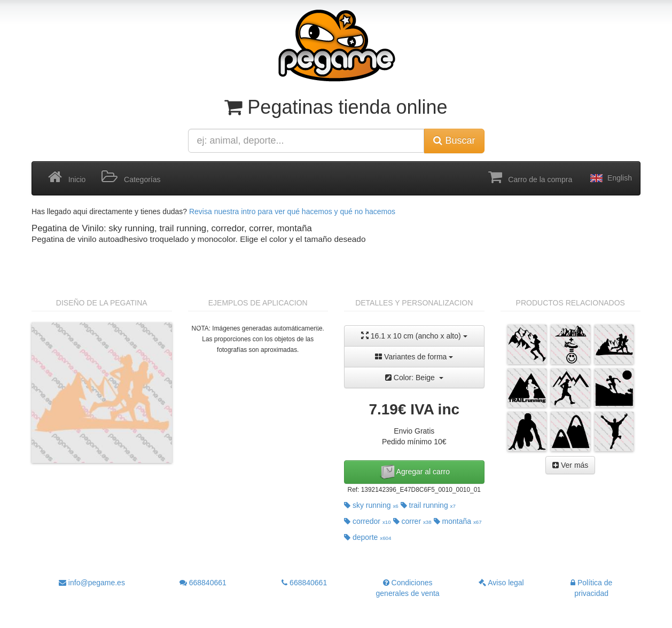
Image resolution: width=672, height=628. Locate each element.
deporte (368, 537)
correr (412, 521)
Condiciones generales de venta (408, 588)
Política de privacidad (591, 588)
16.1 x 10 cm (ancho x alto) (414, 336)
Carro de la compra (530, 177)
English (610, 178)
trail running (428, 505)
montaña (458, 521)
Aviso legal (501, 583)
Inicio (67, 177)
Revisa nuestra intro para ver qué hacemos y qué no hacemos (292, 211)
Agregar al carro (415, 472)
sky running (371, 505)
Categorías (131, 177)
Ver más (570, 465)
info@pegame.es (92, 583)
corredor (368, 521)
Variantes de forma (414, 357)
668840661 (203, 583)
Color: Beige (414, 378)
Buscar (454, 140)
